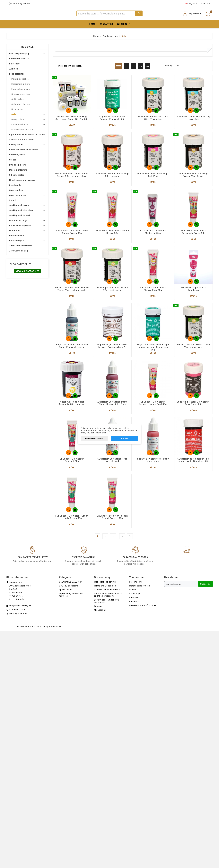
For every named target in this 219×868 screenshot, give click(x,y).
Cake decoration (18, 204)
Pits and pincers (18, 173)
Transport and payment (106, 594)
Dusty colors (18, 128)
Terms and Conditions (105, 598)
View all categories (27, 280)
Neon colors (17, 118)
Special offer (65, 602)
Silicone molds (17, 184)
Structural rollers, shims (22, 148)
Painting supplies (20, 87)
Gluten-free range (18, 229)
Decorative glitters (21, 93)
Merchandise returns (140, 598)
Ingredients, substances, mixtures (27, 143)
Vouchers (134, 613)
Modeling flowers (18, 178)
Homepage (27, 55)
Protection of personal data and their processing (108, 607)
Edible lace (15, 72)
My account (100, 622)
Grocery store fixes (21, 103)
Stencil (13, 209)
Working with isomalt (20, 224)
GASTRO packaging (19, 62)
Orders (133, 602)
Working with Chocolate (21, 219)
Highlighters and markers (22, 189)
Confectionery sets (19, 67)
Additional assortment (21, 254)
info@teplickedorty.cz (20, 618)
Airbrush (14, 77)
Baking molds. (17, 153)
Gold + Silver (18, 108)
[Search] (106, 18)
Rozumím (125, 438)
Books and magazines (20, 234)
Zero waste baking (19, 259)
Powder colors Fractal (22, 138)
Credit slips (135, 605)
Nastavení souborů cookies (143, 617)
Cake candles (16, 199)
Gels (14, 123)
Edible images (17, 249)
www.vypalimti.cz (18, 625)
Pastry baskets (17, 244)
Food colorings (17, 82)
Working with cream (19, 214)
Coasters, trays (17, 163)
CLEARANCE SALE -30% (71, 594)
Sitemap (98, 618)
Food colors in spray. (22, 98)
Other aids (15, 239)
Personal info (136, 594)
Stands (13, 168)
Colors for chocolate (22, 113)
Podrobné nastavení (94, 438)
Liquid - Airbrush (20, 133)
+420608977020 (17, 621)
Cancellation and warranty (107, 602)
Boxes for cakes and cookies (24, 158)
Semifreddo (15, 194)
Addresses (134, 609)
